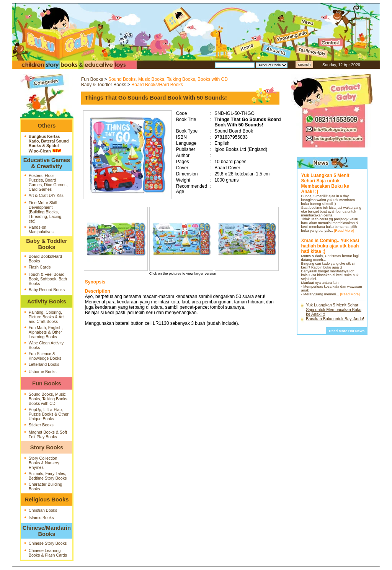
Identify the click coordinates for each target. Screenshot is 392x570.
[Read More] (344, 231)
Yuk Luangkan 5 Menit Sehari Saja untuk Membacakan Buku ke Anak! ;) (334, 310)
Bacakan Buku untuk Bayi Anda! (335, 319)
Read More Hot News (347, 331)
